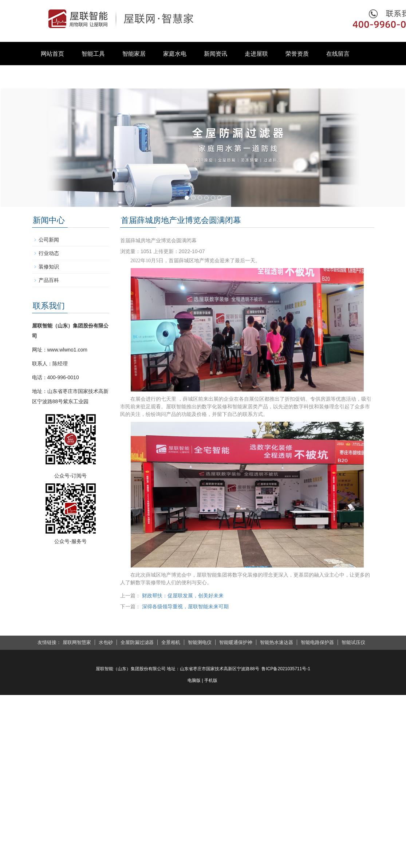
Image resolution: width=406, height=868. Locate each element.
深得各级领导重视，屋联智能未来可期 (185, 606)
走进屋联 (256, 54)
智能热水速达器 (277, 642)
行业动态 (49, 253)
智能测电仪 (200, 642)
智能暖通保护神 (236, 642)
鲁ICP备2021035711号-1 (286, 669)
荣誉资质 (297, 54)
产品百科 (49, 280)
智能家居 (134, 54)
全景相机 (171, 642)
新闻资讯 (216, 54)
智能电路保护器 (317, 642)
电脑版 (194, 680)
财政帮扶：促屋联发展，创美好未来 (183, 596)
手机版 (211, 680)
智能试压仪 (353, 642)
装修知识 (49, 267)
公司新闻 (49, 240)
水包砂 (106, 642)
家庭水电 (175, 54)
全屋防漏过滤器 (137, 642)
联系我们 (52, 77)
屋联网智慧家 (77, 642)
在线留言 (338, 54)
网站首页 (52, 54)
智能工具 (93, 54)
